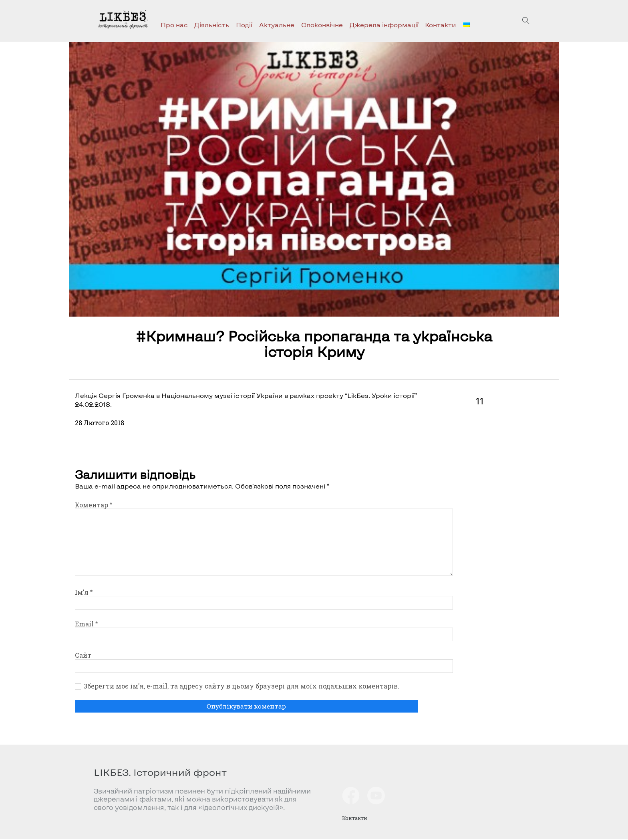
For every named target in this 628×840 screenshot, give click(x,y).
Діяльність (212, 25)
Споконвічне (322, 25)
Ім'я (84, 592)
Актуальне (277, 25)
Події (244, 25)
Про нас (174, 25)
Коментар (94, 505)
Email (86, 624)
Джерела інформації (384, 25)
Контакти (441, 25)
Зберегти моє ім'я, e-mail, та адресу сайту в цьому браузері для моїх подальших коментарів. (241, 686)
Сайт (83, 655)
